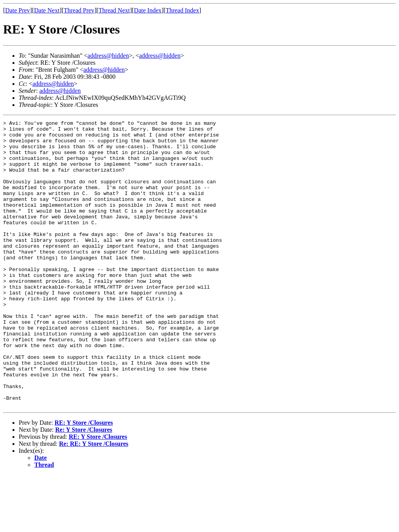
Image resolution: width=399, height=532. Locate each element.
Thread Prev (79, 10)
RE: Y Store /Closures (84, 480)
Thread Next (114, 10)
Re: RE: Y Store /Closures (94, 501)
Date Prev (18, 10)
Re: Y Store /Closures (84, 487)
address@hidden (108, 56)
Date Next (47, 10)
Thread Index (182, 10)
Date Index (148, 10)
